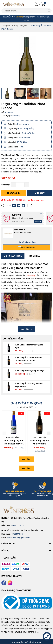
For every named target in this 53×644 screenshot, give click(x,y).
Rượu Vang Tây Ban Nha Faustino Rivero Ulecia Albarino (14, 444)
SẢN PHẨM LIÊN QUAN (27, 403)
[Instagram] (10, 583)
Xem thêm (26, 459)
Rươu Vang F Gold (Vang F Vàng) (29, 371)
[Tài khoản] (36, 4)
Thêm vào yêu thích (31, 206)
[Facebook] (4, 583)
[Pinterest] (19, 206)
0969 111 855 (17, 525)
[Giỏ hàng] (44, 4)
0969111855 (17, 534)
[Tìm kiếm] (49, 11)
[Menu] (49, 4)
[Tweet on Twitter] (23, 206)
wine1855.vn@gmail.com (19, 538)
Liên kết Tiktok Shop (26, 242)
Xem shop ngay (26, 247)
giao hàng (19, 17)
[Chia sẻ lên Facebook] (14, 206)
